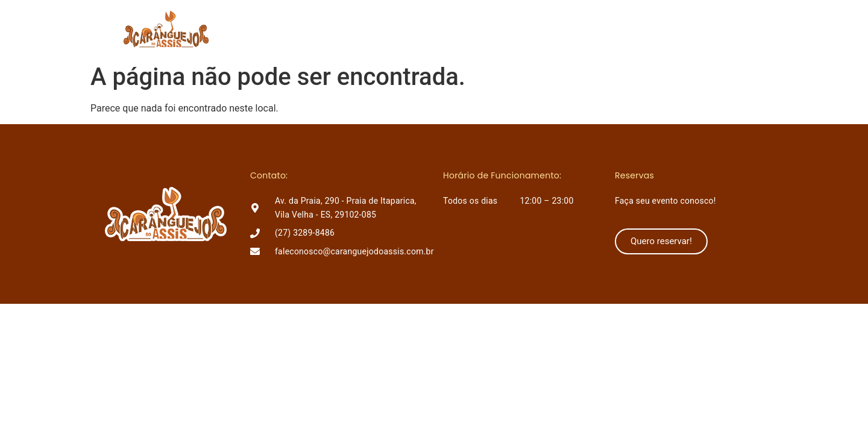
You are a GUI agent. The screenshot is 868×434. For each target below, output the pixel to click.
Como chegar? (570, 29)
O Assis (414, 29)
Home (363, 29)
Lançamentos (483, 29)
